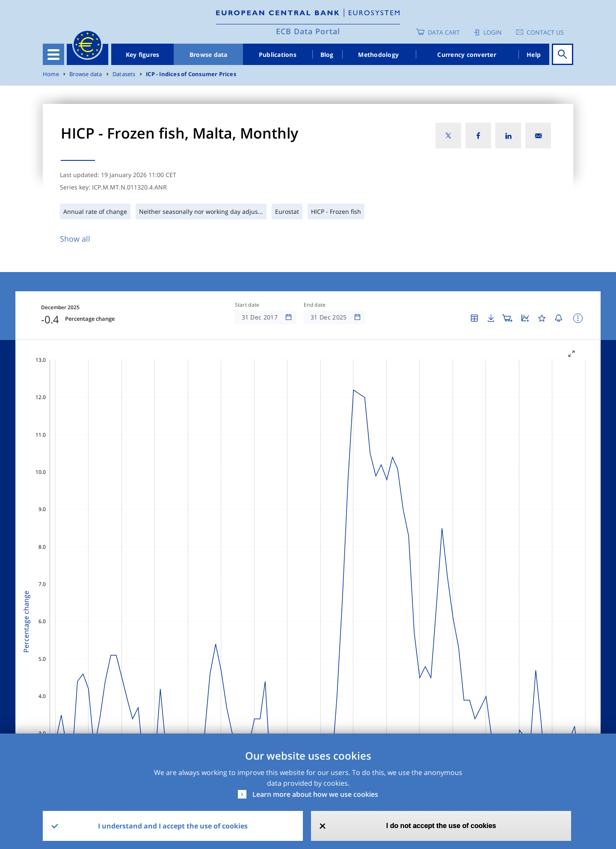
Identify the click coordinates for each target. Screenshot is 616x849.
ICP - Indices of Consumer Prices (191, 74)
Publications (278, 55)
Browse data (209, 55)
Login (493, 32)
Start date (247, 305)
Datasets (124, 74)
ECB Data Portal (308, 31)
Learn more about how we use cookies (315, 794)
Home (51, 74)
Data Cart (444, 32)
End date (315, 305)
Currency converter (467, 55)
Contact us (545, 32)
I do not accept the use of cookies (441, 826)
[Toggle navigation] (53, 54)
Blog (327, 55)
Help (534, 55)
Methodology (378, 55)
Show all (75, 239)
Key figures (143, 55)
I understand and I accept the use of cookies (173, 826)
